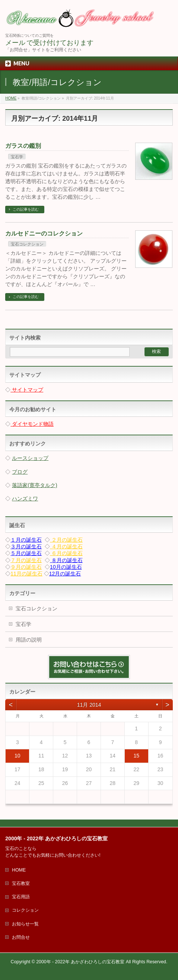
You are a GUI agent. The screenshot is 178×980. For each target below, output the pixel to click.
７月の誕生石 (26, 560)
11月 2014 (89, 705)
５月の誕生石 (26, 553)
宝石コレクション (27, 244)
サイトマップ (27, 390)
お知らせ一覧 (25, 924)
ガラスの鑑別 (23, 146)
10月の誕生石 (66, 567)
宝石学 (17, 157)
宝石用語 (21, 897)
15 (136, 756)
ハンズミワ (25, 499)
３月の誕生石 (26, 546)
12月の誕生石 (65, 574)
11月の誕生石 (26, 574)
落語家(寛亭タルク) (34, 485)
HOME (19, 870)
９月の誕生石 (26, 567)
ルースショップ (30, 458)
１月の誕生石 (26, 540)
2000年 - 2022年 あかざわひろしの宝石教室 (80, 962)
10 (18, 756)
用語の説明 (29, 640)
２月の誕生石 (66, 540)
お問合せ (21, 937)
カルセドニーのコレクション (44, 233)
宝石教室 (21, 883)
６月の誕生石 (66, 553)
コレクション (25, 910)
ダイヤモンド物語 (32, 424)
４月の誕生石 (66, 546)
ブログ (20, 472)
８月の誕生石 (66, 560)
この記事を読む (26, 209)
